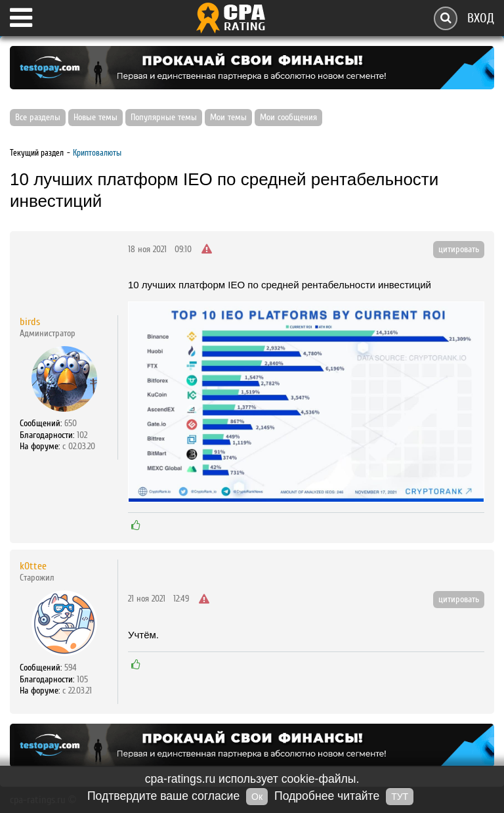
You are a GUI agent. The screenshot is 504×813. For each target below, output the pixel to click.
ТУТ (400, 797)
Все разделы (38, 118)
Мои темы (228, 118)
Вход (481, 18)
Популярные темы (164, 118)
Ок (257, 797)
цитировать (459, 250)
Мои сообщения (288, 118)
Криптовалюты (97, 153)
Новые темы (95, 118)
